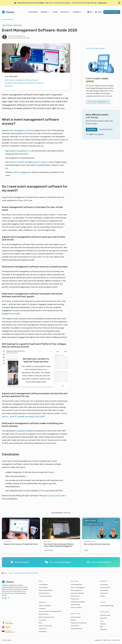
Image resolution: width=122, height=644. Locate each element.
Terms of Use (116, 640)
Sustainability (104, 590)
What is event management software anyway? (22, 80)
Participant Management (78, 602)
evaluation (21, 431)
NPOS (41, 623)
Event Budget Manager (107, 606)
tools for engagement (22, 172)
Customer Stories (105, 615)
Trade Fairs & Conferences (79, 623)
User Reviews (104, 585)
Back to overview (8, 19)
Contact (102, 596)
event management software (21, 130)
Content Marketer (44, 593)
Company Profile (105, 587)
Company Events (76, 617)
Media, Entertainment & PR (47, 617)
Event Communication (77, 593)
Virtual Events (75, 599)
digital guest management (16, 151)
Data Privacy (107, 640)
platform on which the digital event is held (27, 162)
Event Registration (76, 590)
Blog (10, 573)
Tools (102, 621)
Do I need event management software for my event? (24, 83)
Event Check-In (75, 596)
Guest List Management (78, 587)
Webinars (73, 620)
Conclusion (9, 86)
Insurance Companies (45, 626)
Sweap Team (104, 593)
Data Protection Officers (46, 590)
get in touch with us (53, 496)
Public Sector (43, 629)
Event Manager (43, 585)
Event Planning (75, 605)
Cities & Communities (45, 606)
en (90, 12)
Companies (42, 608)
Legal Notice (98, 640)
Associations (43, 620)
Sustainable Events (76, 629)
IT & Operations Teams (45, 596)
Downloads (103, 618)
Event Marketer (43, 587)
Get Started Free (106, 129)
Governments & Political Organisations (50, 611)
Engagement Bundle (10, 314)
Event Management (76, 585)
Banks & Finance (44, 614)
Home (5, 573)
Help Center (104, 630)
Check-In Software (76, 607)
